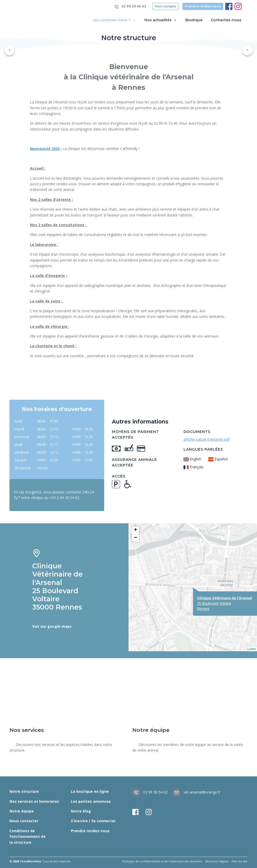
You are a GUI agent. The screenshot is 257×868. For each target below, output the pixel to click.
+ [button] (136, 530)
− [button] (136, 538)
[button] (9, 50)
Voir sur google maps (52, 626)
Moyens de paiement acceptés (135, 435)
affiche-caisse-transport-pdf (207, 439)
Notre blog (81, 811)
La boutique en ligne (90, 791)
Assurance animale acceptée (134, 462)
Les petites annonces (91, 801)
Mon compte (165, 6)
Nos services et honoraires (34, 801)
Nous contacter (24, 821)
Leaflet (251, 649)
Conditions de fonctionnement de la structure (28, 837)
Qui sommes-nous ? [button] (115, 20)
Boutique (194, 20)
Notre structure (24, 791)
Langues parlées (203, 449)
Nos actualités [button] (161, 20)
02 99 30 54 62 (130, 7)
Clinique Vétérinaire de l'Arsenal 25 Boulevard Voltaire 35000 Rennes (57, 587)
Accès (119, 476)
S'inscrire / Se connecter (93, 821)
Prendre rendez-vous (203, 6)
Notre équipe (22, 811)
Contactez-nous (226, 20)
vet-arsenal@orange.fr (197, 792)
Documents (197, 432)
